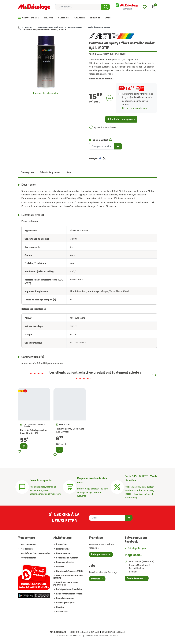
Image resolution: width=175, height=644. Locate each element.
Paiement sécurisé (65, 562)
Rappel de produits (65, 598)
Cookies (60, 607)
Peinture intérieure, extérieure (50, 27)
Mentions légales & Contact (84, 632)
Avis (69, 173)
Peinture (29, 27)
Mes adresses (27, 549)
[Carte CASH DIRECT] (117, 487)
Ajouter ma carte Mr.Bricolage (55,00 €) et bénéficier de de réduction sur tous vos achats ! (137, 99)
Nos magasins (63, 549)
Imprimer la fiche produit (46, 93)
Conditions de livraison (67, 558)
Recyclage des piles (65, 603)
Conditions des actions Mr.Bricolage (66, 584)
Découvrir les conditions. (135, 108)
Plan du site (62, 612)
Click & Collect (100, 140)
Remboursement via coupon (69, 594)
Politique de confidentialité (69, 589)
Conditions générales (114, 632)
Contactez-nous (64, 553)
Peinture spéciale (75, 27)
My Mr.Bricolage (28, 558)
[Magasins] (70, 487)
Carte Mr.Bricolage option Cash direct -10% (34, 432)
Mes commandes (29, 544)
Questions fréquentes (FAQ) (69, 571)
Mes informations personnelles (35, 553)
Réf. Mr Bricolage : (96, 54)
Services (60, 567)
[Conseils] (22, 487)
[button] (153, 7)
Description (27, 173)
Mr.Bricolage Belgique (136, 548)
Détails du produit (50, 173)
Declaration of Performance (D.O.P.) (68, 577)
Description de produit (101, 79)
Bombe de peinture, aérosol (99, 27)
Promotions (62, 544)
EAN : (112, 54)
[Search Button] (106, 7)
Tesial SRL (114, 636)
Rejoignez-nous (99, 554)
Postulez (96, 579)
